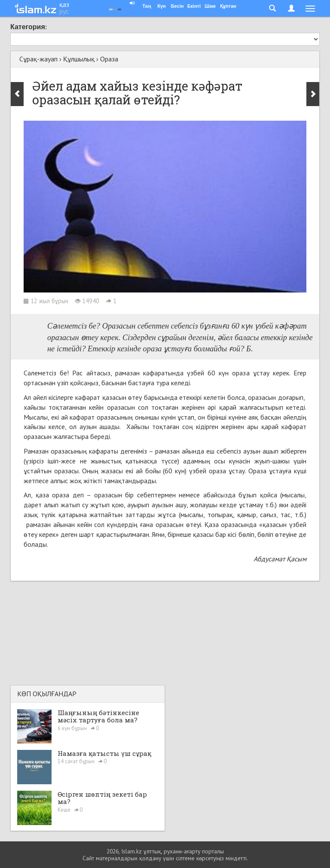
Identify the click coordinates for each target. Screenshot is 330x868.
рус (64, 11)
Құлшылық (79, 59)
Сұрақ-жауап (38, 59)
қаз (64, 4)
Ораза (109, 59)
